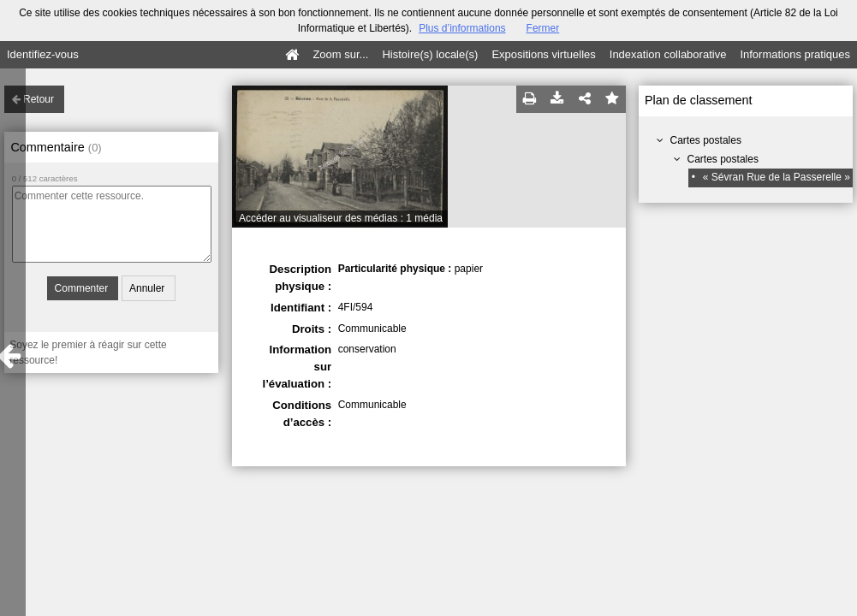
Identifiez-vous (43, 54)
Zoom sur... (340, 54)
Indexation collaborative (668, 54)
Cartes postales (706, 140)
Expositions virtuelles (543, 54)
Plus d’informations (462, 28)
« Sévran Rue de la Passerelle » (777, 177)
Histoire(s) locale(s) (430, 54)
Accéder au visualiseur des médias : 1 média (341, 218)
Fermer (543, 28)
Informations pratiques (795, 54)
